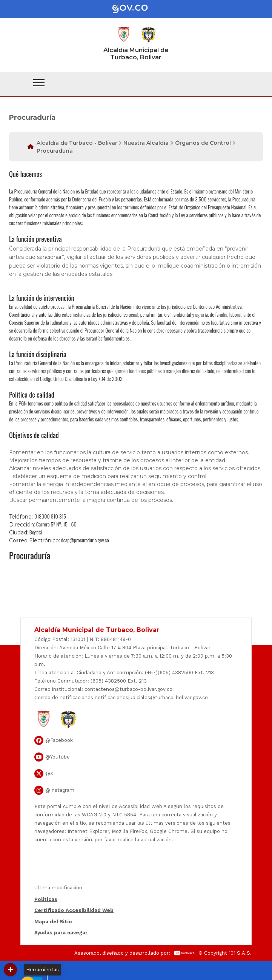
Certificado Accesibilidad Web (74, 910)
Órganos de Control (203, 143)
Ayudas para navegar (61, 933)
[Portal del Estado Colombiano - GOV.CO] (136, 9)
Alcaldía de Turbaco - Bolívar (77, 143)
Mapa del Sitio (53, 922)
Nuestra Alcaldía (146, 143)
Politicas (46, 899)
